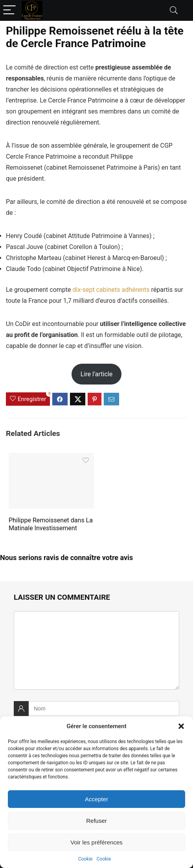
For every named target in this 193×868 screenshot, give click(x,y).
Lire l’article (96, 374)
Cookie (85, 859)
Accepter (96, 799)
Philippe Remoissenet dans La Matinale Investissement (51, 524)
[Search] (174, 10)
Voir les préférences (96, 842)
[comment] (96, 650)
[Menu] (9, 10)
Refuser (96, 821)
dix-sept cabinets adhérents (111, 290)
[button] (181, 726)
